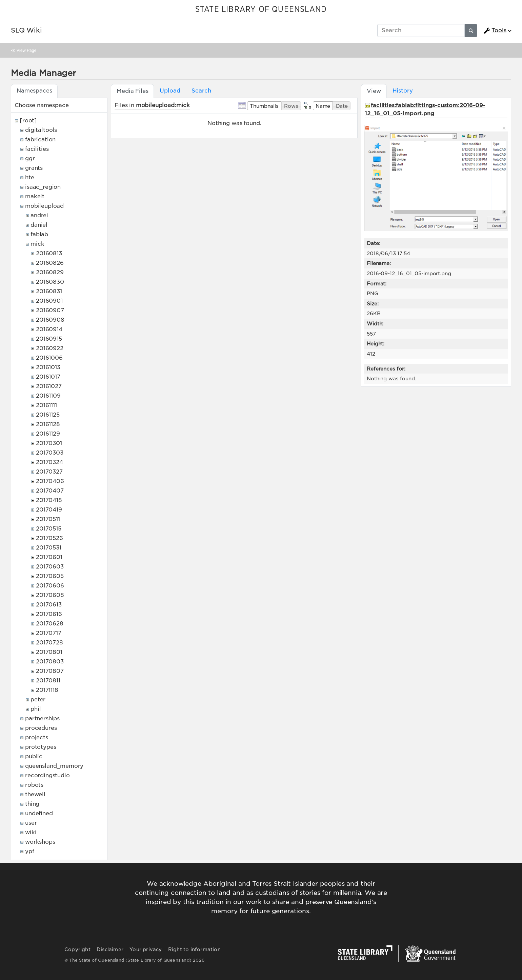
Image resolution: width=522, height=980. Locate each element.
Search (201, 91)
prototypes (41, 747)
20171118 (47, 690)
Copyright (77, 949)
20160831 (49, 291)
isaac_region (43, 187)
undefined (39, 813)
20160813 (49, 253)
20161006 (49, 358)
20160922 (50, 348)
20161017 (48, 377)
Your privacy (146, 949)
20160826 (50, 263)
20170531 (49, 548)
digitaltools (41, 130)
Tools (495, 31)
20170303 (50, 453)
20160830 (50, 282)
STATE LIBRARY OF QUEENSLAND (261, 9)
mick (37, 244)
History (403, 91)
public (34, 756)
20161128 (48, 424)
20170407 (50, 491)
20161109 (48, 396)
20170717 (49, 633)
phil (36, 709)
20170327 (49, 472)
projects (37, 737)
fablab (39, 234)
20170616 (49, 614)
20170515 (49, 529)
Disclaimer (110, 949)
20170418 (49, 500)
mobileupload (44, 206)
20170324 (49, 462)
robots (34, 785)
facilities (37, 149)
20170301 (49, 443)
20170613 (49, 605)
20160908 (50, 320)
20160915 (49, 339)
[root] (28, 121)
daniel (39, 225)
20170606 (50, 586)
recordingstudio (47, 775)
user (31, 823)
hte (30, 177)
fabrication (40, 139)
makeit (35, 196)
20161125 (48, 415)
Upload (170, 91)
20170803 (50, 662)
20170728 (49, 643)
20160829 (50, 272)
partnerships (42, 718)
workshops (40, 842)
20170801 (49, 652)
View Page (26, 50)
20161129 (48, 434)
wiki (31, 832)
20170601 (49, 557)
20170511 (48, 519)
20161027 (49, 386)
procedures (41, 728)
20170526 (49, 538)
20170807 (50, 671)
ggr (30, 158)
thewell (35, 794)
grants (34, 168)
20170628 (50, 624)
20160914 (49, 329)
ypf (30, 851)
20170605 (50, 576)
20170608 (50, 595)
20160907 (50, 310)
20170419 (49, 510)
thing (32, 804)
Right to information (194, 949)
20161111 (46, 405)
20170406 (50, 481)
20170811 (48, 681)
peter (38, 699)
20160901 (49, 301)
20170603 (50, 567)
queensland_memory (54, 766)
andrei (39, 215)
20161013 (48, 367)
